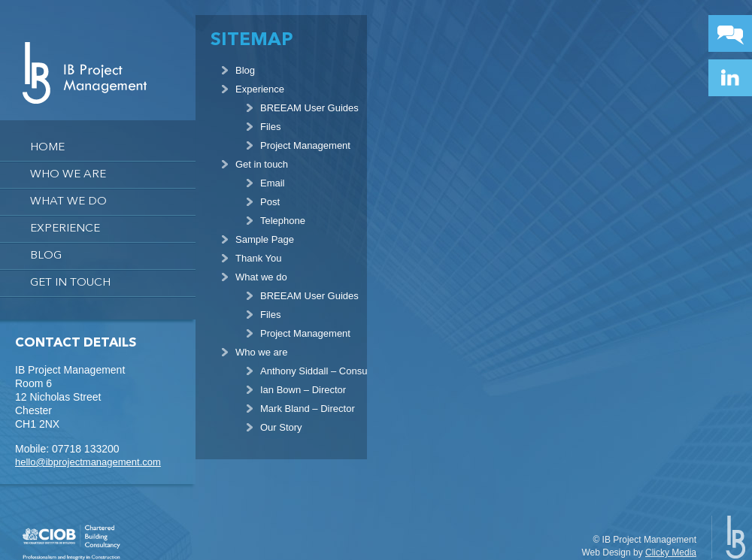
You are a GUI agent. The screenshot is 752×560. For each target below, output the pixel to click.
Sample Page (265, 239)
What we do (68, 202)
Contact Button (730, 33)
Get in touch (70, 283)
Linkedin (730, 78)
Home (47, 148)
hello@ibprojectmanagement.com (88, 462)
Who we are (68, 175)
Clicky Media (671, 552)
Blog (46, 256)
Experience (65, 229)
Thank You (258, 258)
